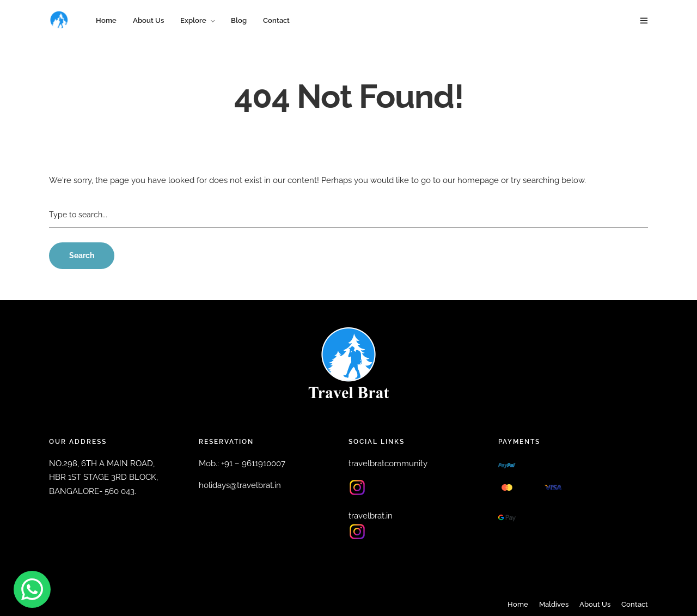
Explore (193, 20)
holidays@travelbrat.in (240, 485)
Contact (276, 20)
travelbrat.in (371, 516)
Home (106, 20)
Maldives (554, 604)
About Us (148, 20)
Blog (239, 20)
